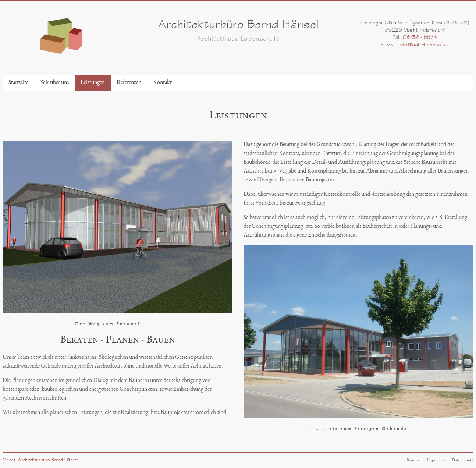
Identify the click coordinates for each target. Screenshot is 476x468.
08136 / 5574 (420, 38)
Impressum (436, 460)
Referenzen (129, 83)
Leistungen (93, 83)
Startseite (18, 83)
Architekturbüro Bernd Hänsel (238, 26)
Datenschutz (463, 460)
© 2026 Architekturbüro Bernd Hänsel (40, 460)
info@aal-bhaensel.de (423, 45)
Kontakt (162, 83)
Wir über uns (54, 83)
